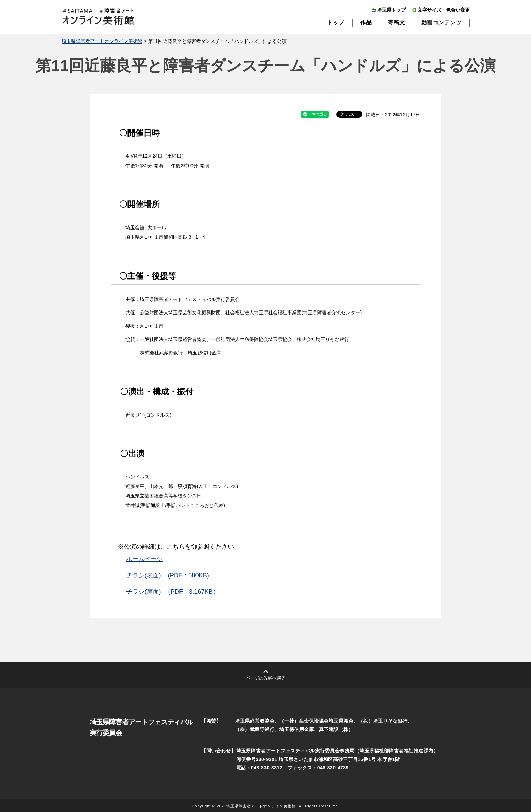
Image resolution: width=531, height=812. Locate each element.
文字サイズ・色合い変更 (444, 10)
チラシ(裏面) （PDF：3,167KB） (172, 592)
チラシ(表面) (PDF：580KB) (171, 575)
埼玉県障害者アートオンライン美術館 (102, 41)
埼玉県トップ (391, 10)
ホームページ (144, 559)
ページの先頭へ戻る (266, 678)
